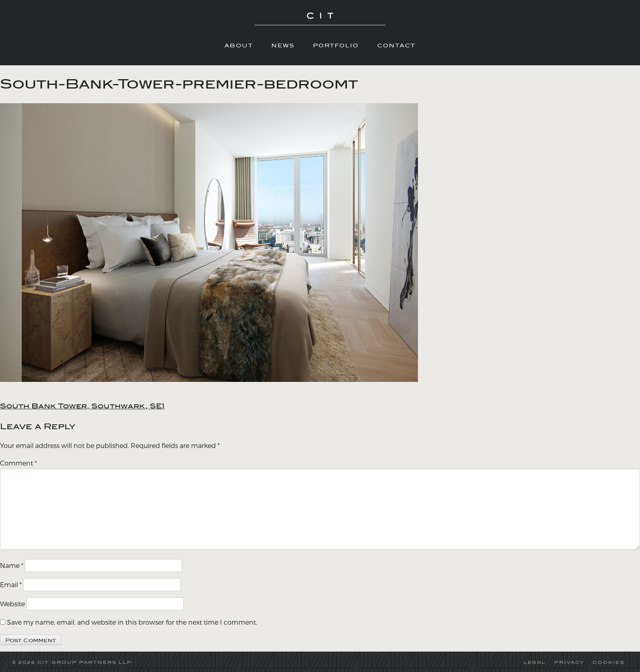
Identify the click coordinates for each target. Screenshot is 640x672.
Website (12, 604)
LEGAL (535, 662)
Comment (18, 463)
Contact (396, 45)
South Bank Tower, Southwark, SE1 (82, 406)
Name (12, 565)
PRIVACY (569, 662)
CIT (320, 20)
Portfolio (336, 45)
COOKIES (609, 662)
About (239, 45)
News (283, 45)
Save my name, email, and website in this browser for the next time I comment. (132, 622)
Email (11, 584)
